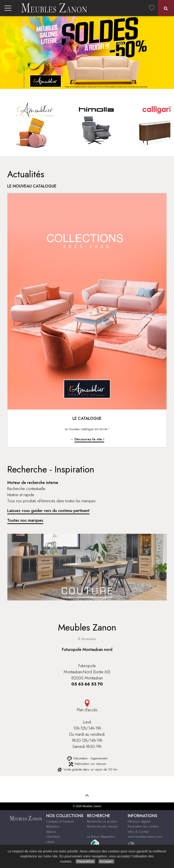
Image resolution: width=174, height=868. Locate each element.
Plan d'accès (87, 706)
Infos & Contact (138, 832)
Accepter (106, 861)
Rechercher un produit (102, 821)
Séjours (51, 832)
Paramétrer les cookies (143, 826)
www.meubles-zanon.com (145, 837)
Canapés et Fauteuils (60, 821)
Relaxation (53, 826)
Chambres (53, 837)
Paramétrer (85, 861)
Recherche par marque (102, 826)
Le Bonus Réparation (101, 837)
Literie (50, 842)
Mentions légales (139, 821)
